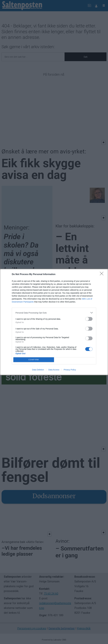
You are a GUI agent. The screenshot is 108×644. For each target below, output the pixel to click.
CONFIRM (34, 360)
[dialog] (54, 322)
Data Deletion (38, 370)
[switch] (89, 319)
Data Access (54, 370)
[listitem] (54, 313)
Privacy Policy (70, 370)
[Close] (103, 274)
